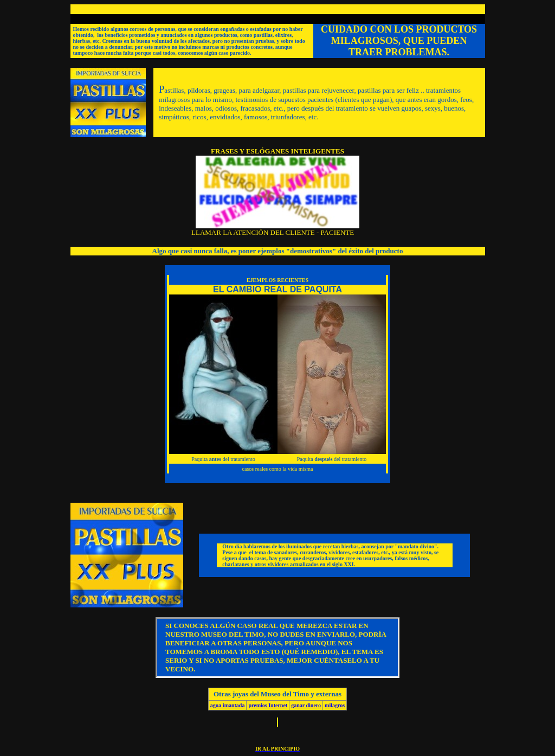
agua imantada (228, 705)
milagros (335, 705)
